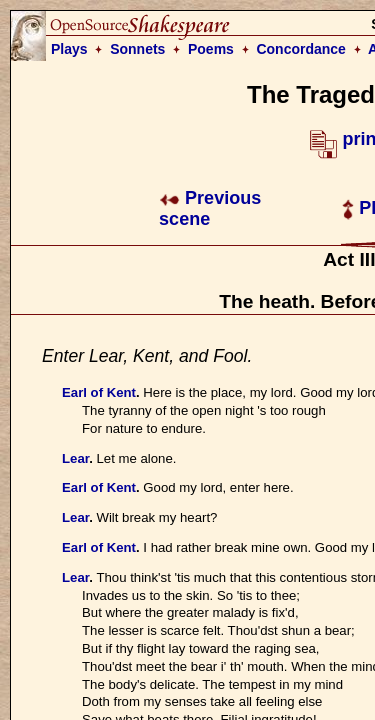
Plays (69, 49)
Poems (211, 49)
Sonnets (137, 49)
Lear (75, 458)
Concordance (300, 49)
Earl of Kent (99, 392)
